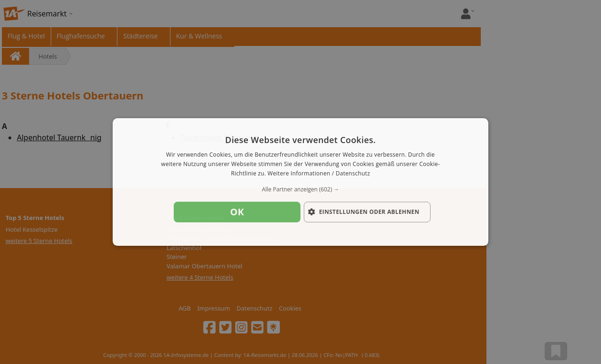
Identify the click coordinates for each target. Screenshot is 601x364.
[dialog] (300, 182)
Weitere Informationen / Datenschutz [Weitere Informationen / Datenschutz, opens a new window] (319, 173)
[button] (300, 190)
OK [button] (237, 212)
